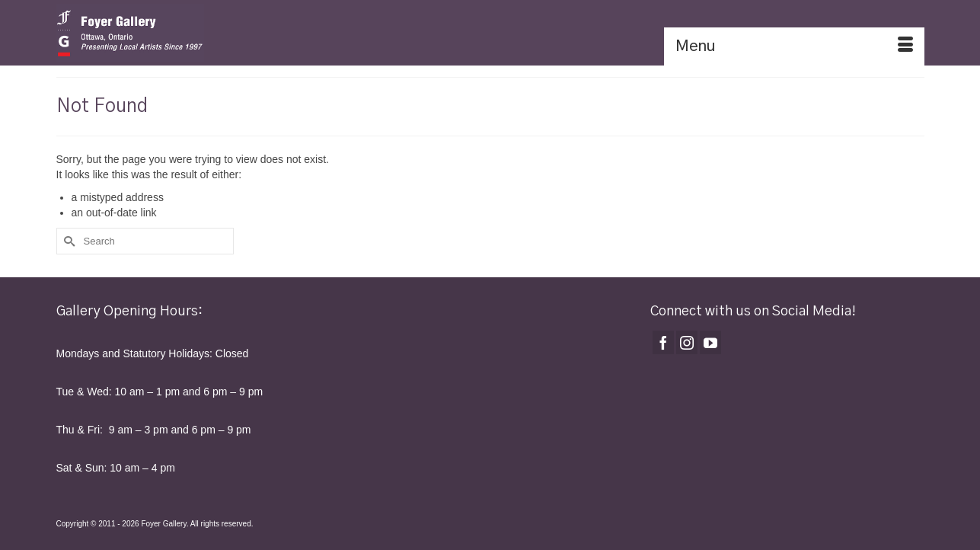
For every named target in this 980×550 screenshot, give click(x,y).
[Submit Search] (68, 241)
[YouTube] (710, 342)
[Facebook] (663, 342)
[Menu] (794, 46)
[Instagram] (687, 342)
